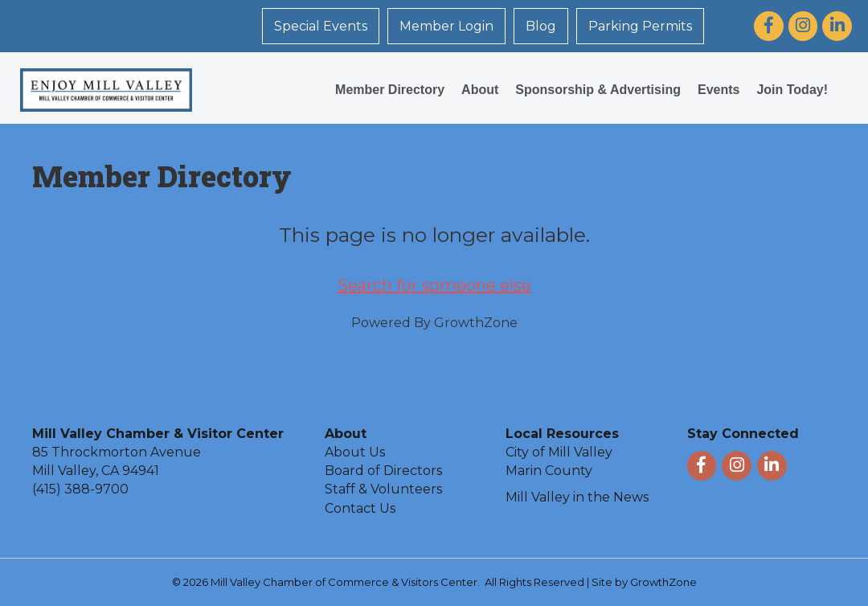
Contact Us (360, 508)
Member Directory (390, 90)
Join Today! (792, 90)
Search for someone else (434, 285)
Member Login (446, 26)
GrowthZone (476, 323)
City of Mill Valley (559, 452)
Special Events (321, 26)
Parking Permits (640, 26)
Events (719, 90)
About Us (355, 452)
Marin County (549, 471)
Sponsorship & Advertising (598, 90)
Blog (541, 26)
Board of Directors (383, 471)
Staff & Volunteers (383, 489)
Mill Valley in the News (577, 497)
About (480, 90)
